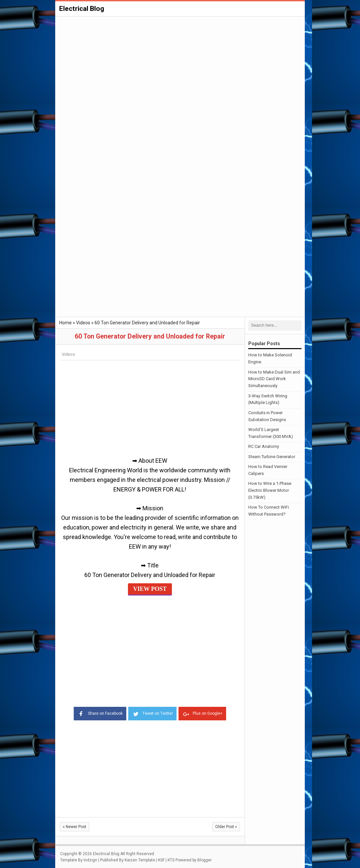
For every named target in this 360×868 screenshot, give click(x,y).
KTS (171, 860)
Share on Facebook (98, 713)
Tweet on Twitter (152, 713)
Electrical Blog (82, 9)
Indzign (90, 860)
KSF (161, 860)
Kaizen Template (140, 860)
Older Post (226, 826)
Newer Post (75, 826)
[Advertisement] (180, 67)
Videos (68, 354)
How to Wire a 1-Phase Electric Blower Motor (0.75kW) (270, 490)
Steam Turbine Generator (272, 456)
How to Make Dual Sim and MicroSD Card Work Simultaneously (274, 379)
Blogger (204, 860)
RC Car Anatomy (264, 446)
